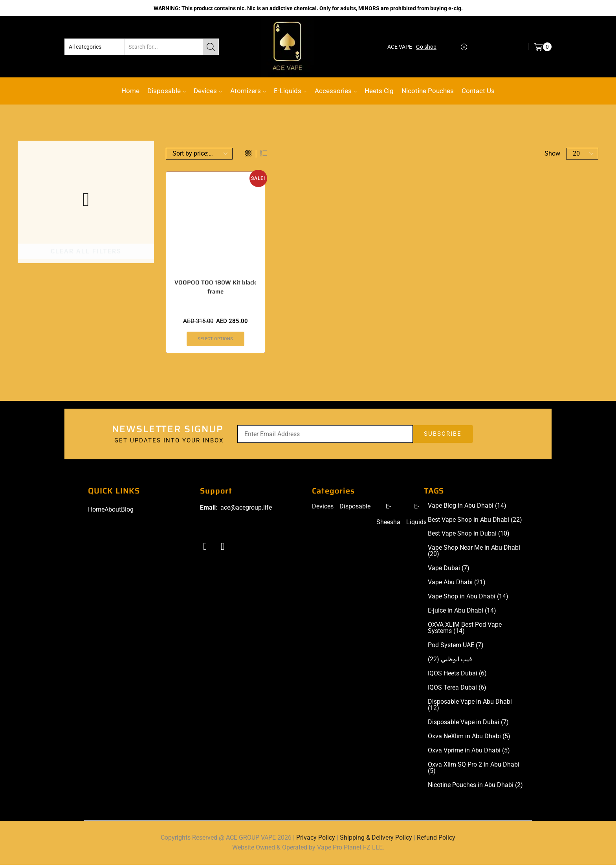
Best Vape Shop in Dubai (469, 535)
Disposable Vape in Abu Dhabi (470, 706)
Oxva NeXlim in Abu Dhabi (469, 737)
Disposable (167, 91)
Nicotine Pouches (428, 91)
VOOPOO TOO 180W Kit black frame (215, 288)
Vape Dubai (449, 569)
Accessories (336, 91)
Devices (208, 91)
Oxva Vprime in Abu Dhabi (469, 751)
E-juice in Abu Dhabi (462, 612)
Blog (127, 510)
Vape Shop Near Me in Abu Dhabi (474, 552)
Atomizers (248, 91)
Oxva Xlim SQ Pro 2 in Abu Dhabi (474, 769)
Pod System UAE (456, 646)
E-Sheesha (388, 515)
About (113, 510)
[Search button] (211, 47)
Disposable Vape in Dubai (468, 723)
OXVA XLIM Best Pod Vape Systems (465, 629)
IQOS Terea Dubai (457, 689)
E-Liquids (290, 91)
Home (130, 91)
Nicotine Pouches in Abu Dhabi (475, 786)
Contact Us (478, 91)
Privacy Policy (316, 838)
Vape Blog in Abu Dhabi (467, 506)
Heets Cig (379, 91)
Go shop (426, 47)
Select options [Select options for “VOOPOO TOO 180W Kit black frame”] (215, 339)
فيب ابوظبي (450, 661)
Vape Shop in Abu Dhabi (468, 598)
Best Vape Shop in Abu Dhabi (475, 521)
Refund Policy (436, 838)
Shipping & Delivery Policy (376, 838)
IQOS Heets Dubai (457, 675)
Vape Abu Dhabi (457, 583)
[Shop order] (199, 154)
